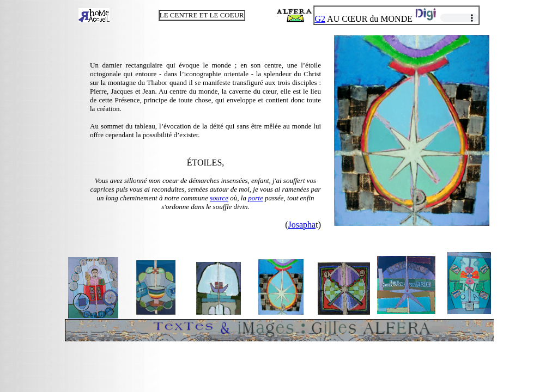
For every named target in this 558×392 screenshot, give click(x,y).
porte (255, 198)
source (219, 198)
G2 (320, 19)
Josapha (302, 225)
